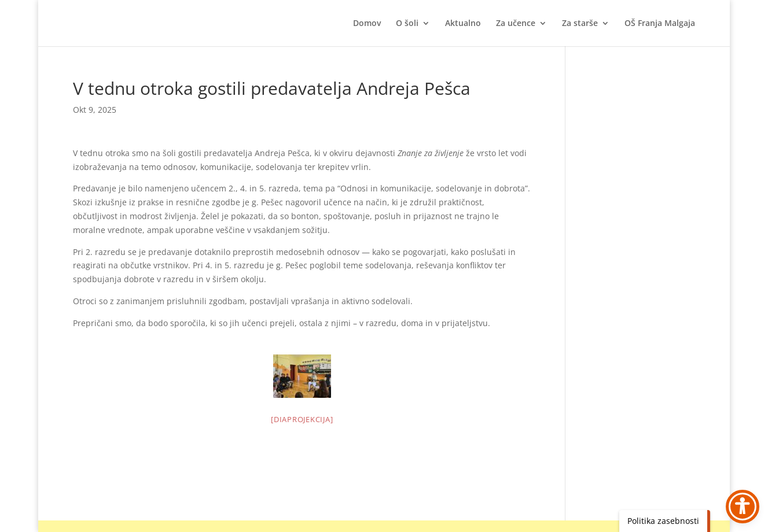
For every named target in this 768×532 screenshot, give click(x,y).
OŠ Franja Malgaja (660, 24)
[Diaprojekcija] (302, 419)
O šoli (407, 24)
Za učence (516, 24)
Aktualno (463, 24)
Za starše (580, 24)
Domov (367, 24)
